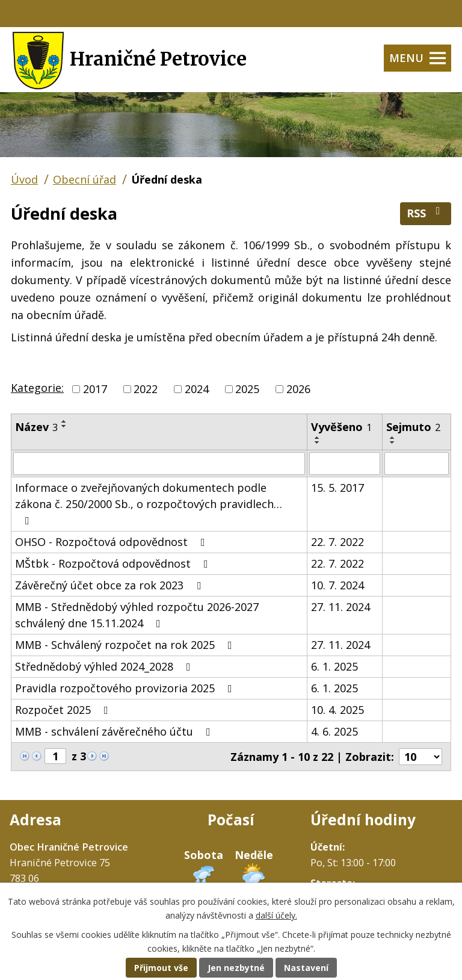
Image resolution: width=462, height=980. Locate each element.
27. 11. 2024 (340, 607)
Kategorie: (37, 388)
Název (36, 427)
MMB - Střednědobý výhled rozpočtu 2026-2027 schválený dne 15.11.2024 (137, 615)
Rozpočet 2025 (64, 710)
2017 (95, 389)
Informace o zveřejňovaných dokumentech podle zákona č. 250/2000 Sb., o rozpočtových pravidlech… (149, 503)
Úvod (24, 179)
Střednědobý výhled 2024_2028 (105, 666)
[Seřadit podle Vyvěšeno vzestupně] (318, 438)
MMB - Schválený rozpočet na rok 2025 (126, 645)
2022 (146, 389)
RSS (426, 213)
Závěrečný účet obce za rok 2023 (110, 585)
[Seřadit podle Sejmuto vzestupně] (393, 438)
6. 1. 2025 (334, 666)
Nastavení (306, 968)
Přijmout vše (161, 968)
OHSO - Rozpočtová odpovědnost (112, 542)
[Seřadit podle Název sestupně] (64, 426)
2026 (298, 389)
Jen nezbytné (236, 968)
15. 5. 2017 (337, 488)
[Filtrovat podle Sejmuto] (417, 464)
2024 (197, 389)
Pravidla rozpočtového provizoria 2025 (126, 688)
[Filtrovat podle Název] (159, 464)
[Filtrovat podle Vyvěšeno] (345, 464)
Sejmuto (413, 427)
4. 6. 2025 (334, 731)
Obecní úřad (85, 179)
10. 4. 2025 (337, 710)
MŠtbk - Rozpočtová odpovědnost (114, 563)
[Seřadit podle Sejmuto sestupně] (393, 442)
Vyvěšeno (341, 427)
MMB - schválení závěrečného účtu (115, 731)
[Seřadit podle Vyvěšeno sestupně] (318, 442)
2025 (247, 389)
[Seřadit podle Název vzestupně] (64, 421)
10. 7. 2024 (337, 585)
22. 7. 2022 (337, 542)
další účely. (276, 915)
